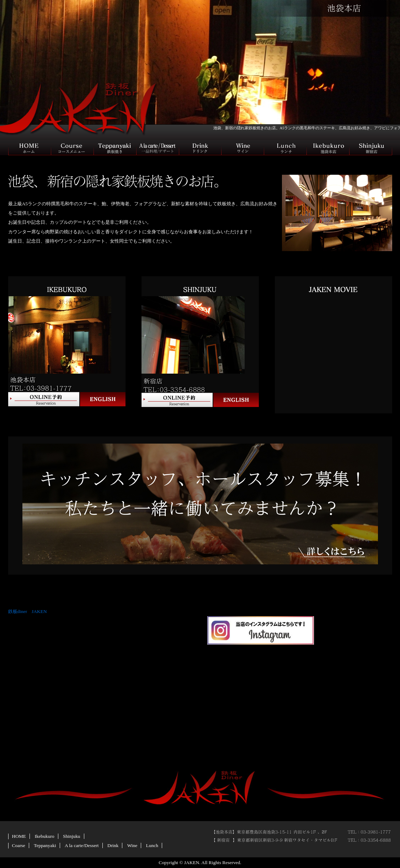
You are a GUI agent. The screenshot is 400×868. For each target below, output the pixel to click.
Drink (113, 845)
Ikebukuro (44, 836)
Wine (132, 845)
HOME (19, 836)
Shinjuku (72, 836)
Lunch (152, 845)
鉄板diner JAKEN (28, 611)
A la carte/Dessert (82, 845)
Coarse (19, 845)
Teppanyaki (45, 845)
